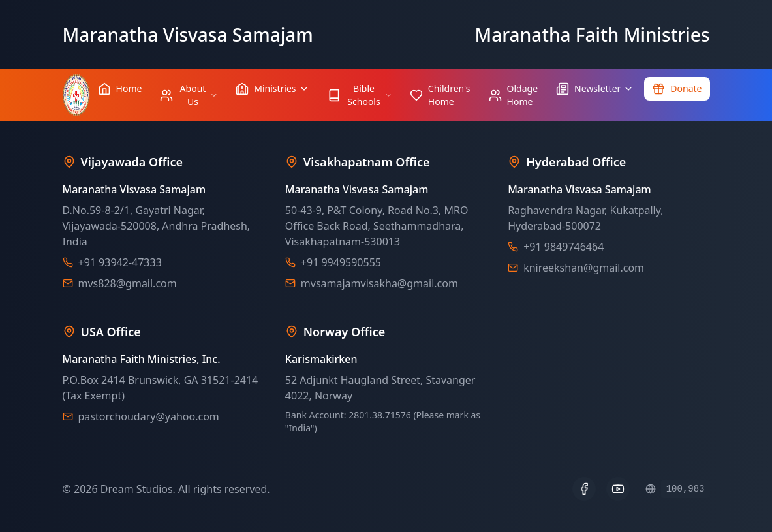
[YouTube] (618, 489)
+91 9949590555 (341, 262)
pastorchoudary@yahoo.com (149, 416)
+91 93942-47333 (120, 262)
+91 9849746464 (564, 247)
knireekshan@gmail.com (584, 268)
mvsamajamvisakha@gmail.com (379, 283)
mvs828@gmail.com (128, 283)
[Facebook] (584, 489)
